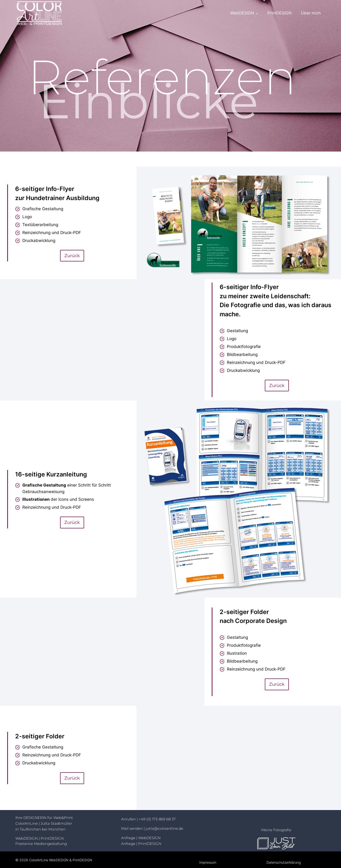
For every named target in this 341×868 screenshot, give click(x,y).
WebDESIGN (27, 838)
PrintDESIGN (279, 13)
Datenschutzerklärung (284, 862)
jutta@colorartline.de (164, 828)
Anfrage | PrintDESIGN (141, 844)
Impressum (208, 862)
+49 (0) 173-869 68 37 (157, 819)
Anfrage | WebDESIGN (141, 838)
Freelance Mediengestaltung (41, 844)
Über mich (311, 13)
